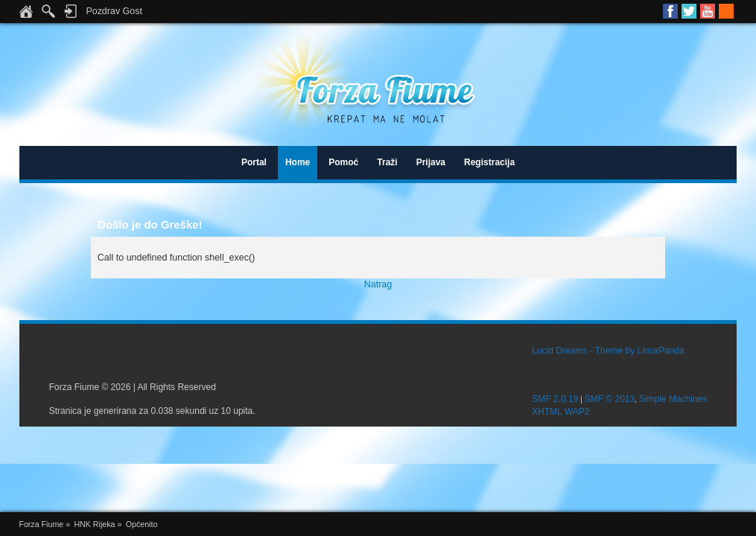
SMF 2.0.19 (555, 399)
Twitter (689, 11)
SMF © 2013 (610, 399)
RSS (726, 11)
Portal (254, 162)
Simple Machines (673, 399)
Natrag (378, 284)
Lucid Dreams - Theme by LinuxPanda (608, 351)
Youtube (708, 11)
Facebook (670, 11)
